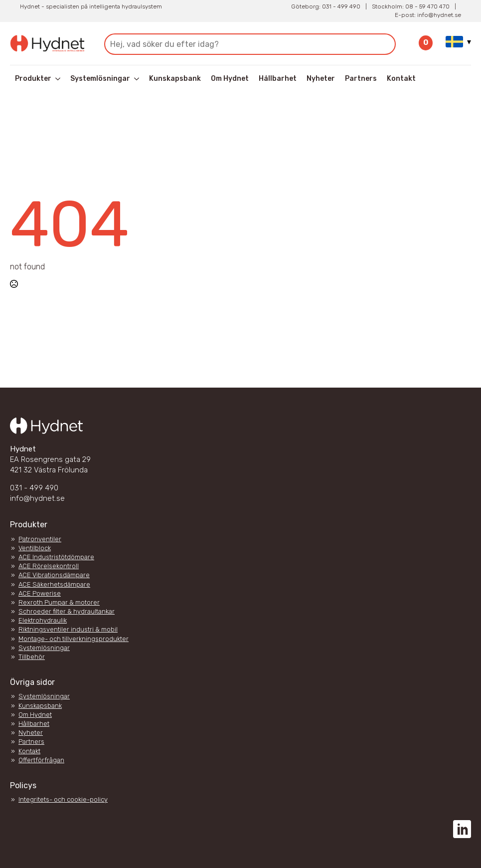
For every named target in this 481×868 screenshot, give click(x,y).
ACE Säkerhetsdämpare (54, 584)
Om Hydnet (230, 79)
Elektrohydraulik (43, 620)
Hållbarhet (278, 79)
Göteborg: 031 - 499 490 (326, 6)
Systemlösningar (100, 79)
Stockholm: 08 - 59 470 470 (411, 6)
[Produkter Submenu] (58, 79)
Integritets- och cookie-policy (63, 799)
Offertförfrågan (41, 760)
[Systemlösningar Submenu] (137, 79)
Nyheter (321, 79)
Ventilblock (35, 548)
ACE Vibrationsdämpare (54, 575)
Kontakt (401, 79)
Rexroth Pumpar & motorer (59, 602)
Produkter (33, 79)
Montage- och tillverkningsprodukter (74, 639)
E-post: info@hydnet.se (428, 15)
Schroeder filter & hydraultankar (67, 611)
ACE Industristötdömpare (56, 557)
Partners (361, 79)
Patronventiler (40, 539)
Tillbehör (32, 657)
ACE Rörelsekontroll (49, 566)
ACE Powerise (40, 593)
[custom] (462, 829)
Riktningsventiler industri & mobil (68, 629)
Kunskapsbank (175, 79)
